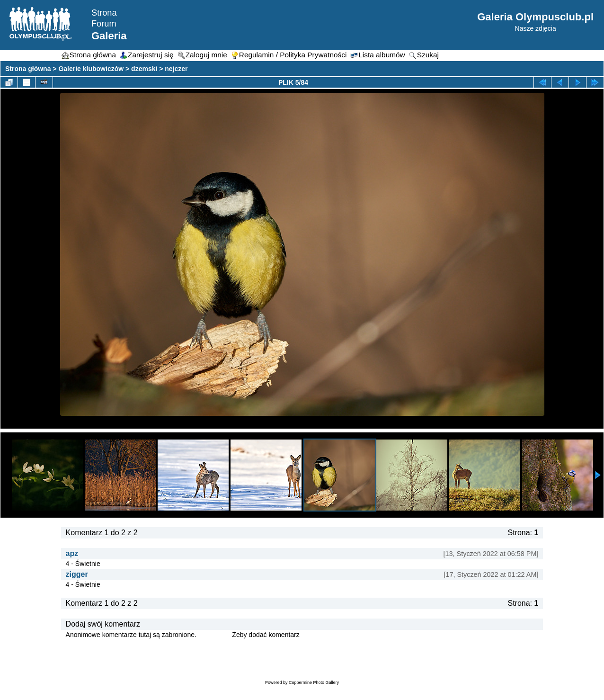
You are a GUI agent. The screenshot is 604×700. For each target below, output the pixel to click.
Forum (104, 24)
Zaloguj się (214, 635)
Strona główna (28, 69)
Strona (104, 13)
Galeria (109, 36)
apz (72, 553)
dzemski (144, 69)
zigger (77, 574)
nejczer (176, 69)
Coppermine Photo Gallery (314, 682)
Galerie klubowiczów (91, 69)
